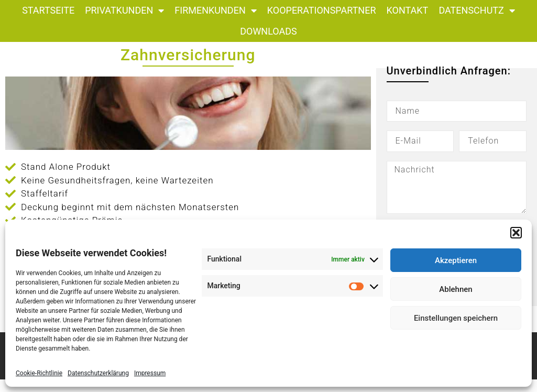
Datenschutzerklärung (98, 373)
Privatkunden (124, 10)
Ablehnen (456, 289)
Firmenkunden (215, 10)
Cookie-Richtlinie (39, 373)
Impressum (150, 373)
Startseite (48, 10)
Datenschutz (477, 10)
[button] (516, 233)
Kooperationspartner (322, 10)
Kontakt (408, 10)
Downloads (268, 31)
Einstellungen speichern (456, 318)
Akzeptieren (456, 260)
